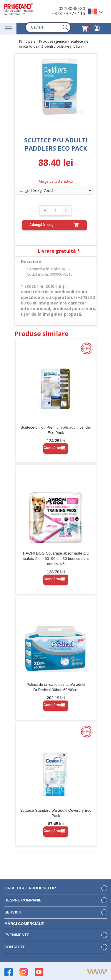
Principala (27, 41)
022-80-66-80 (72, 8)
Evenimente (17, 935)
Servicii (13, 912)
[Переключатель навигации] (8, 29)
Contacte (15, 947)
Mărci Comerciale (24, 924)
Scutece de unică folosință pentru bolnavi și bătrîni (54, 44)
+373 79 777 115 (68, 13)
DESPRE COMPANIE (23, 900)
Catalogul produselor (30, 888)
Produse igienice (53, 41)
